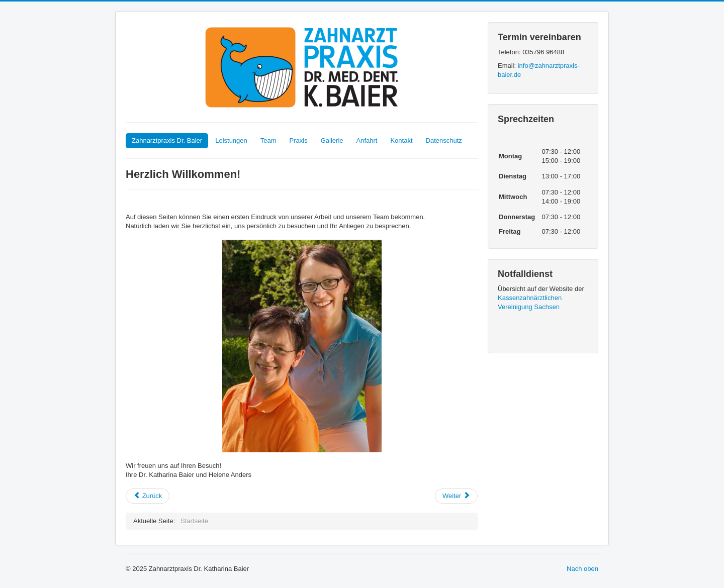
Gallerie (332, 140)
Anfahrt (367, 140)
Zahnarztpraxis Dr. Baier (167, 140)
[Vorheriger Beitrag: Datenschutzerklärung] (148, 496)
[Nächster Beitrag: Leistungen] (456, 496)
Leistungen (231, 140)
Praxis (299, 140)
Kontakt (401, 140)
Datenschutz (444, 140)
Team (268, 140)
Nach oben (582, 569)
